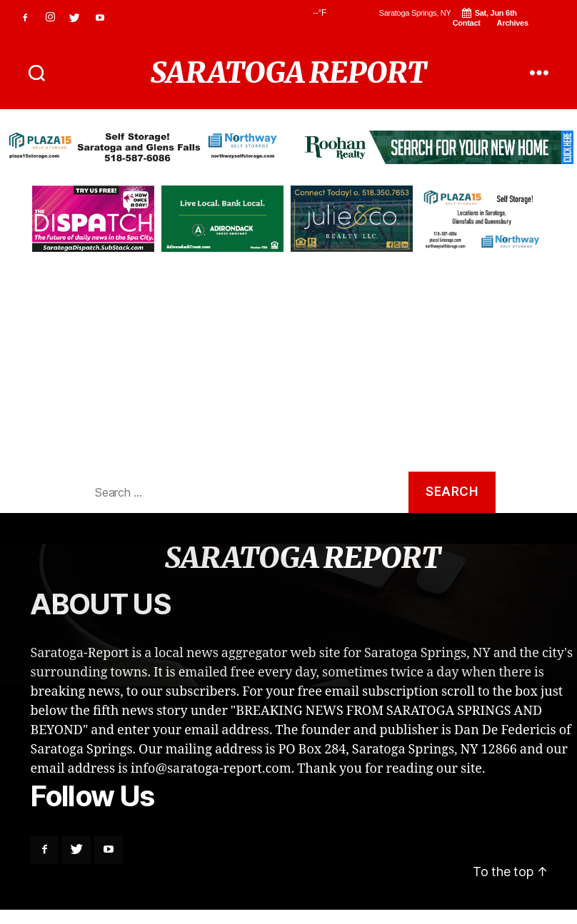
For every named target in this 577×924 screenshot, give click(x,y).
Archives (512, 23)
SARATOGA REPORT (288, 73)
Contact (467, 23)
